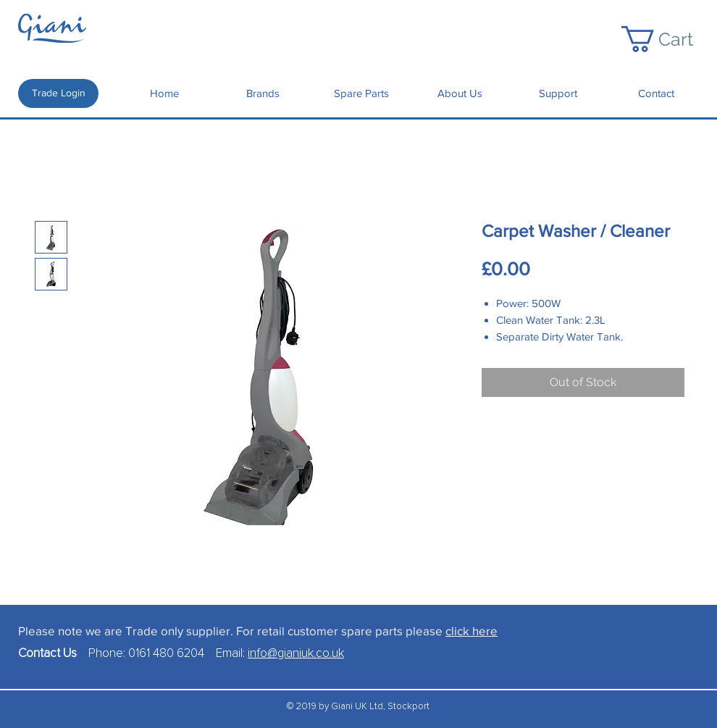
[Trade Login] (58, 93)
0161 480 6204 (166, 654)
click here (471, 631)
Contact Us (53, 654)
